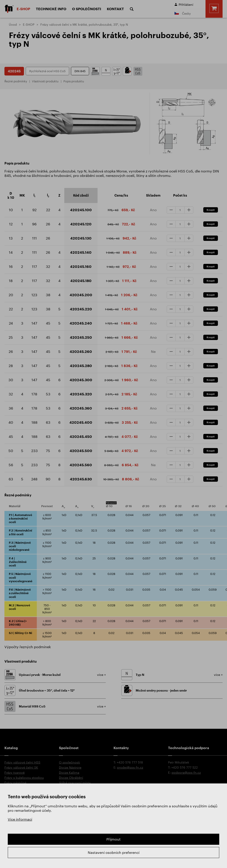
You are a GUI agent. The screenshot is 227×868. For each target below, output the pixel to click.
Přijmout (113, 839)
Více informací (20, 819)
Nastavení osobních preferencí (114, 852)
